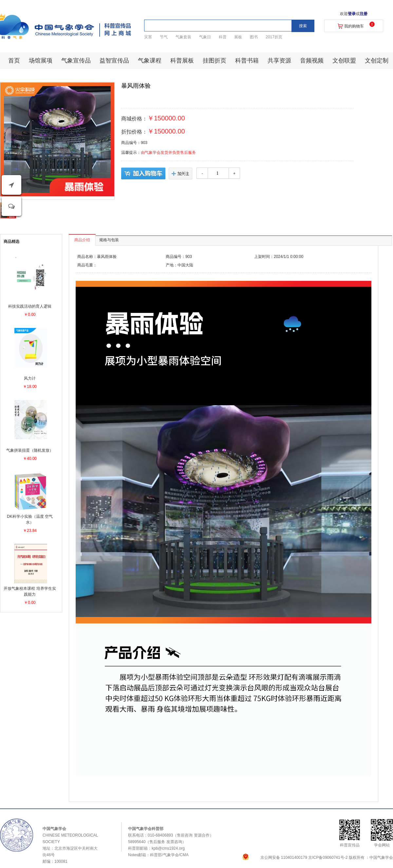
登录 (352, 14)
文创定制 (377, 61)
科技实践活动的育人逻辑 (30, 306)
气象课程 (150, 61)
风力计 (30, 378)
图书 (254, 37)
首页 (14, 61)
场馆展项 (41, 61)
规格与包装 (109, 240)
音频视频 (312, 61)
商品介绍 (82, 240)
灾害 (148, 37)
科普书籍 (247, 61)
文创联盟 (344, 61)
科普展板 (182, 61)
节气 (164, 37)
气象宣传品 (76, 61)
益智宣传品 (114, 61)
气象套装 (183, 37)
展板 (238, 37)
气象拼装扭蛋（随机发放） (30, 450)
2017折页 (274, 37)
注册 (364, 14)
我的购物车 (354, 26)
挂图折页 (215, 61)
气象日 (205, 37)
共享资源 (279, 61)
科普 (223, 37)
